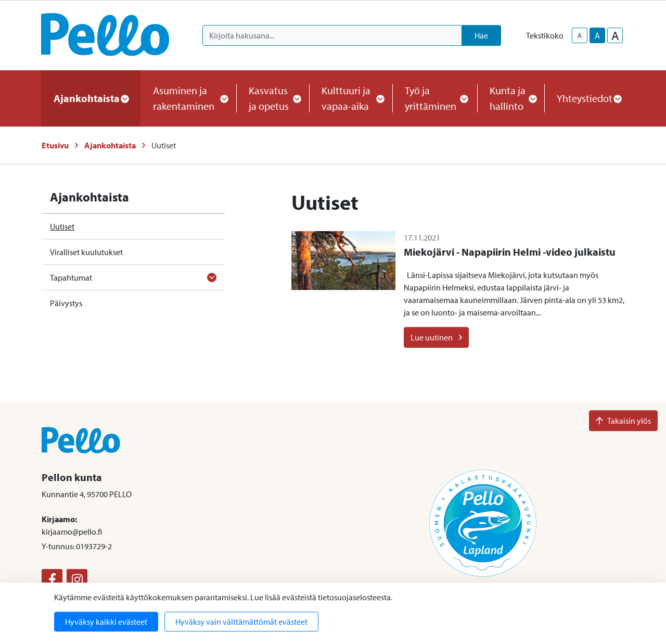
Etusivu (55, 145)
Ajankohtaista (110, 145)
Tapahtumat (71, 277)
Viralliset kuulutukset (86, 252)
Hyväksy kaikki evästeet (106, 622)
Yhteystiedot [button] (589, 98)
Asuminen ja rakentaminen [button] (188, 98)
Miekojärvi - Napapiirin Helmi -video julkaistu (510, 252)
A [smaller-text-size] (580, 35)
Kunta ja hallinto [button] (511, 98)
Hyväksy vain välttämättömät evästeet (241, 622)
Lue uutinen (436, 337)
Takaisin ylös (623, 421)
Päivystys (66, 303)
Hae (481, 35)
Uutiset (62, 226)
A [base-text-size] (597, 35)
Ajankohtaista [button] (91, 98)
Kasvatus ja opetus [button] (273, 98)
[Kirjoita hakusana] (332, 35)
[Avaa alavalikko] (212, 277)
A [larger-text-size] (615, 35)
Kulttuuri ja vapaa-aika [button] (351, 98)
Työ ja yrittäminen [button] (435, 98)
